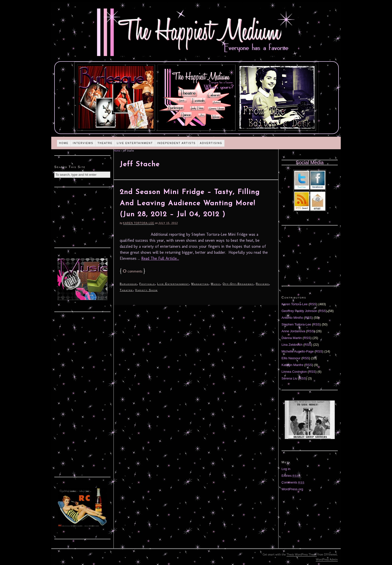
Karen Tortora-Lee (139, 223)
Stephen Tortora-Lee (296, 324)
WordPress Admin (327, 559)
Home (64, 143)
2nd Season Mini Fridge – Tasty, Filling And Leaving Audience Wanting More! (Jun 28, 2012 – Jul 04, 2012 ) (190, 203)
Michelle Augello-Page (298, 351)
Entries (290, 476)
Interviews (83, 143)
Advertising (211, 143)
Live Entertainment (135, 143)
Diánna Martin (292, 338)
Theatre (105, 143)
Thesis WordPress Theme (302, 554)
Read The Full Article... (160, 258)
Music (215, 284)
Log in (286, 469)
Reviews (262, 284)
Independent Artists (176, 143)
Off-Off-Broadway (238, 284)
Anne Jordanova (293, 331)
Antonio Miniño (292, 318)
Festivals (147, 284)
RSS (313, 304)
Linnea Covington (294, 372)
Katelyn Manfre (292, 365)
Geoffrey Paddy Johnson (299, 311)
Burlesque (128, 284)
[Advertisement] (82, 217)
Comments (293, 482)
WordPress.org (292, 489)
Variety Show (146, 290)
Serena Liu (289, 378)
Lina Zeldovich (292, 345)
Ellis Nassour (291, 358)
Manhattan (200, 284)
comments (132, 271)
